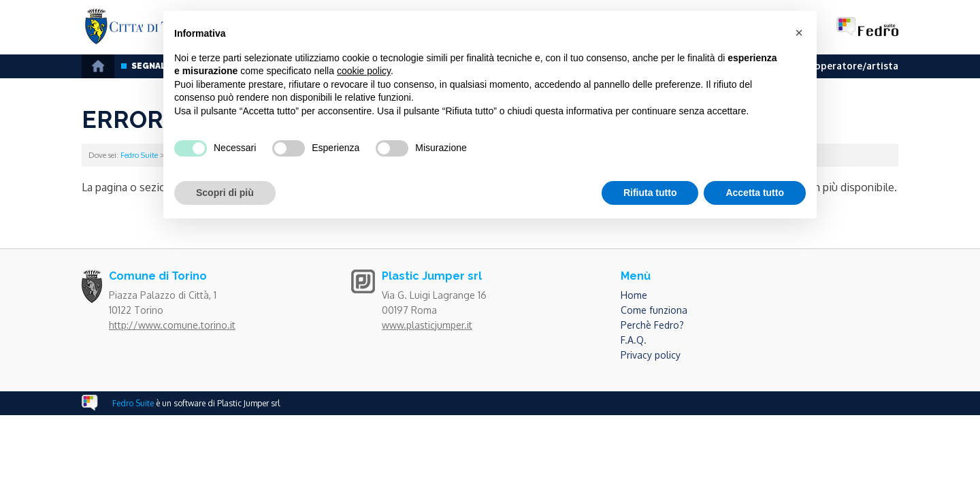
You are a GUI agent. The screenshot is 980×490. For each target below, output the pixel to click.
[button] (799, 33)
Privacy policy (651, 355)
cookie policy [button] (364, 71)
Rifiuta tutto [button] (650, 193)
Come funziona (654, 310)
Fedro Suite (139, 155)
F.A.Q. (634, 340)
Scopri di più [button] (225, 193)
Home (634, 295)
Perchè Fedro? (652, 325)
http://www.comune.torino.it (172, 325)
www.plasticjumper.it (427, 325)
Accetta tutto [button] (755, 193)
